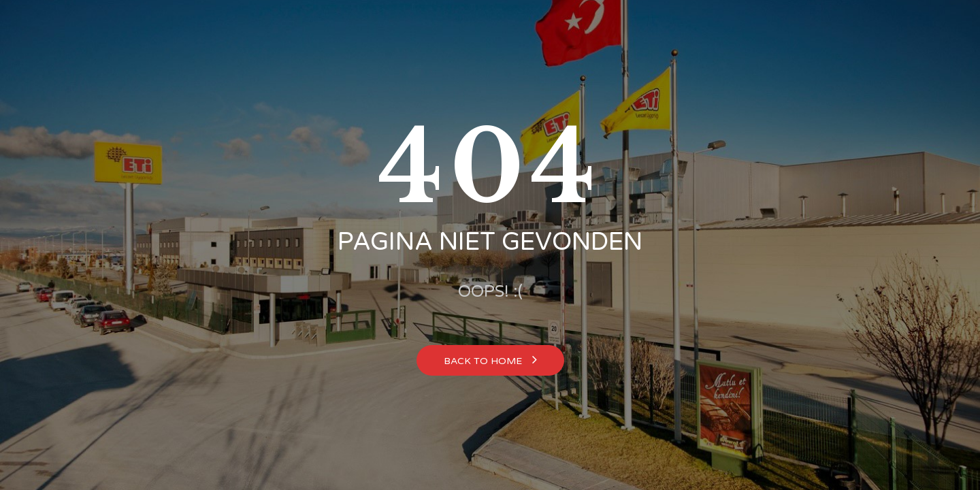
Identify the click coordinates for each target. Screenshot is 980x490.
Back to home (490, 360)
